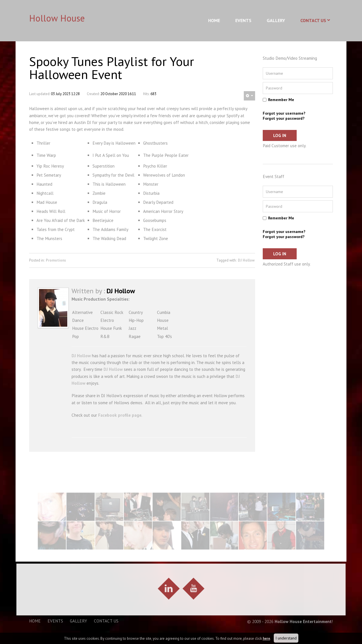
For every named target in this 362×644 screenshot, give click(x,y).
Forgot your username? (284, 113)
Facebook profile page (120, 415)
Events (243, 20)
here (266, 638)
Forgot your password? (284, 118)
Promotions (56, 260)
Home (214, 20)
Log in (280, 135)
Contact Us (313, 20)
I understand (286, 638)
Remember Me (281, 100)
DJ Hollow (246, 260)
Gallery (276, 20)
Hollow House (57, 18)
